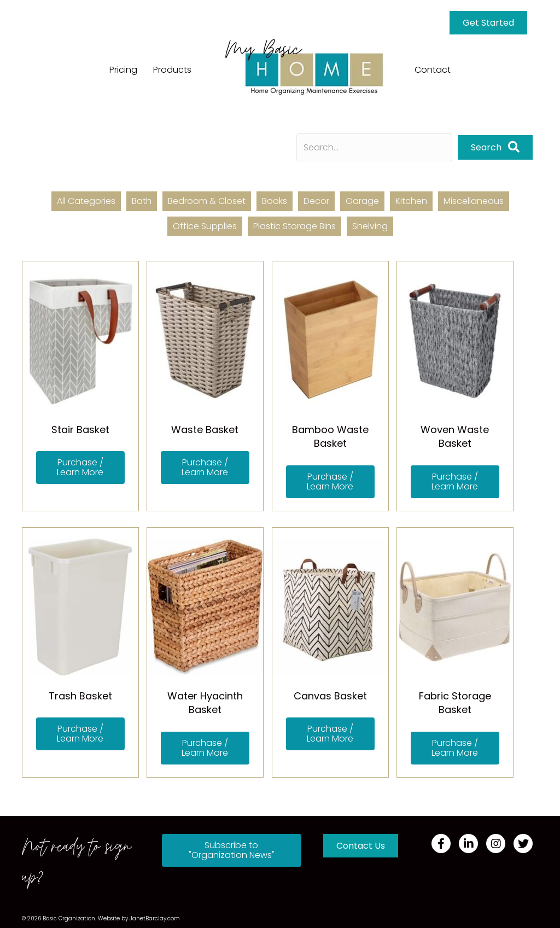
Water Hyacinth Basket (205, 703)
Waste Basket (205, 430)
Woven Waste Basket (455, 436)
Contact (433, 70)
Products (172, 70)
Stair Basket (80, 430)
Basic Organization (69, 918)
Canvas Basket (330, 696)
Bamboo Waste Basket (330, 436)
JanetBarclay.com (155, 918)
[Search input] (374, 147)
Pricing (123, 70)
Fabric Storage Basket (455, 703)
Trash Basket (80, 696)
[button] (495, 147)
